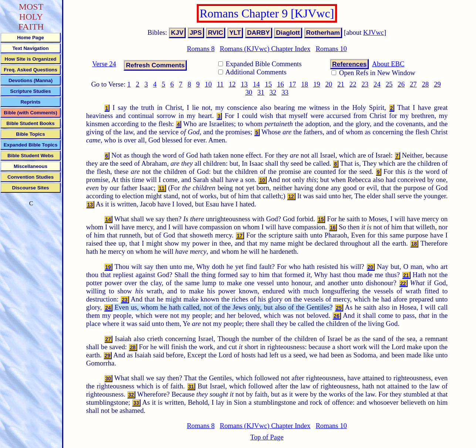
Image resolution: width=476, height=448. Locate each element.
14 (256, 84)
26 (401, 84)
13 (244, 84)
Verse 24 (104, 64)
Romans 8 (201, 49)
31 (261, 92)
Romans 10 (331, 49)
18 (305, 84)
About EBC (388, 64)
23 (365, 84)
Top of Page (267, 437)
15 (268, 84)
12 (232, 84)
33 (285, 92)
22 (353, 84)
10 (208, 84)
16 (281, 84)
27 (413, 84)
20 (329, 84)
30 (249, 92)
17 (293, 84)
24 (377, 84)
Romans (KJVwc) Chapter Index (265, 49)
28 (426, 84)
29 (437, 84)
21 (341, 84)
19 (317, 84)
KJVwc (374, 32)
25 (389, 84)
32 (273, 92)
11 (220, 84)
